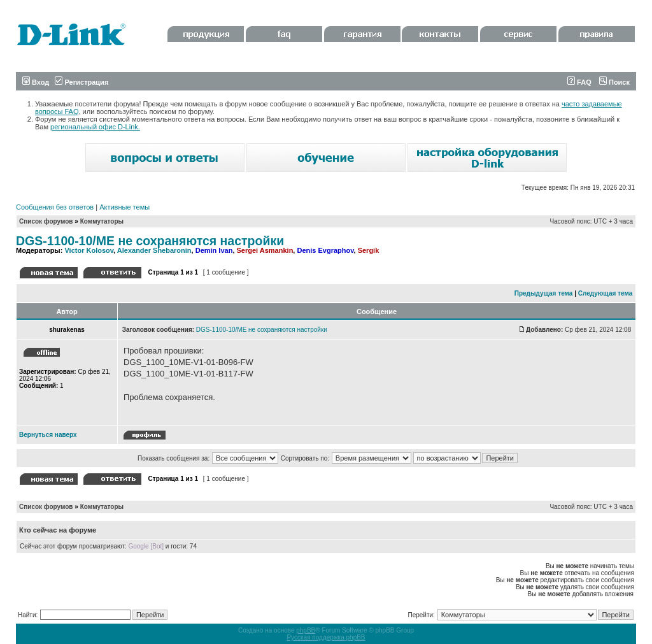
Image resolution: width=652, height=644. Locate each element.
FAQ (579, 82)
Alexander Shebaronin (154, 250)
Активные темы (124, 207)
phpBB (306, 630)
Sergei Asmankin (265, 250)
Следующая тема (605, 293)
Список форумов (46, 221)
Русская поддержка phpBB (326, 637)
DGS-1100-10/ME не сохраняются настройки (150, 241)
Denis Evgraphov (325, 250)
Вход (36, 82)
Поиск (614, 82)
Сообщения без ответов (55, 207)
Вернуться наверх (48, 435)
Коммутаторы (102, 221)
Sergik (369, 250)
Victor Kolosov (89, 250)
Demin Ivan (214, 250)
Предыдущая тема (544, 293)
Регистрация (81, 82)
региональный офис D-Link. (95, 127)
